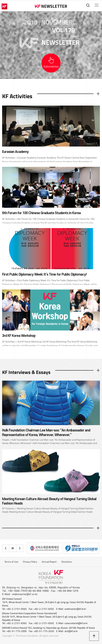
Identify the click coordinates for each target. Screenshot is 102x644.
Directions (67, 562)
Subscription (51, 67)
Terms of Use (11, 562)
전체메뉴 (96, 5)
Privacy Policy (30, 562)
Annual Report (49, 562)
